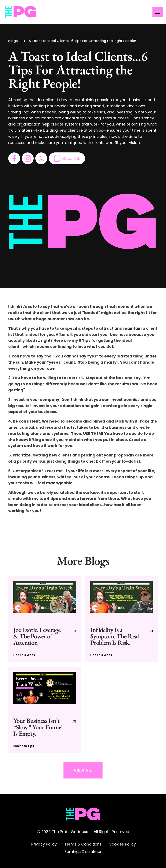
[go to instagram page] (28, 158)
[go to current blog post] (45, 619)
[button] (157, 12)
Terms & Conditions (83, 844)
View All (83, 770)
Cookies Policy (122, 844)
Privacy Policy (44, 844)
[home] (21, 12)
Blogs (13, 41)
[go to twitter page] (41, 158)
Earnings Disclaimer (83, 852)
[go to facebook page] (14, 158)
